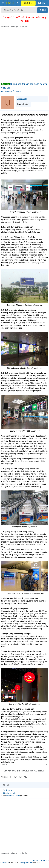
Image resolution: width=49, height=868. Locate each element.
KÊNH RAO (5, 863)
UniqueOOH (7, 91)
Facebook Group (13, 796)
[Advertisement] (24, 56)
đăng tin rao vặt (9, 793)
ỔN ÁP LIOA (8, 791)
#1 (47, 765)
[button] (3, 3)
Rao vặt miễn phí (26, 863)
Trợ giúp (36, 860)
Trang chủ (45, 860)
